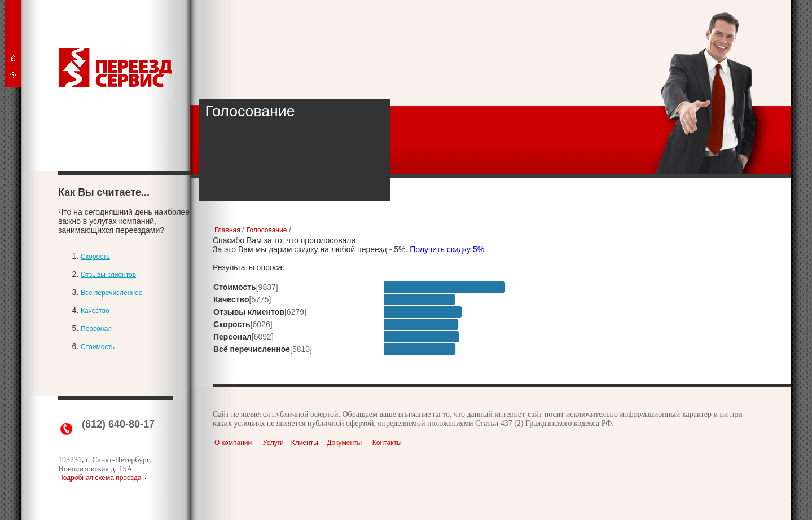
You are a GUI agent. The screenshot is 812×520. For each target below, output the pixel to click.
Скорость (95, 257)
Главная (228, 230)
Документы (344, 443)
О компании (233, 443)
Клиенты (305, 443)
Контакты (387, 443)
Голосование (267, 230)
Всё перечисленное (111, 293)
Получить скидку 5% (447, 249)
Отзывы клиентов (108, 275)
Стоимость (98, 347)
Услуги (273, 443)
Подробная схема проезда (100, 478)
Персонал (96, 329)
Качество (95, 311)
